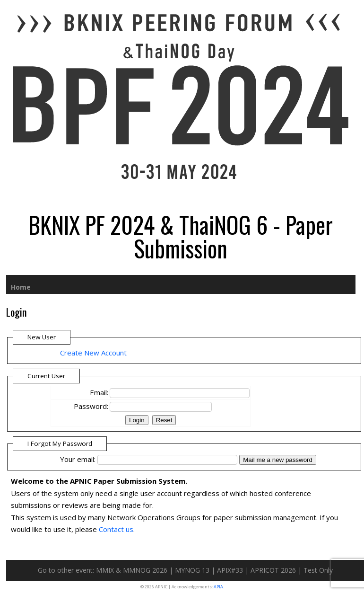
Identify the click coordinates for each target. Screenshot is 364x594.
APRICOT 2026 (273, 570)
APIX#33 (230, 570)
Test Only (318, 570)
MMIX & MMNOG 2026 (132, 570)
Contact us (116, 529)
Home (21, 287)
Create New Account (93, 353)
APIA (218, 587)
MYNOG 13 (192, 570)
